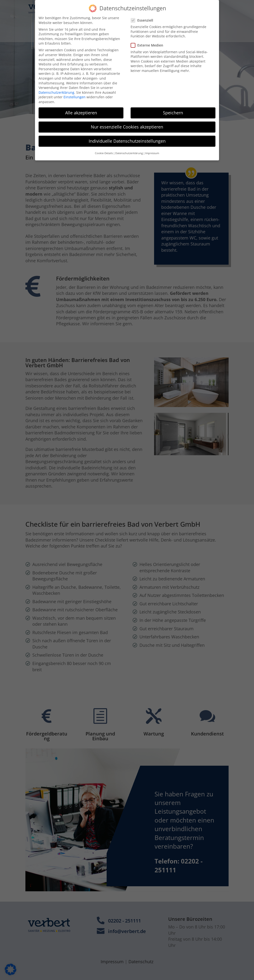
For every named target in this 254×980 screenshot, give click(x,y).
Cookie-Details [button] (104, 149)
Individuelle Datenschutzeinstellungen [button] (127, 136)
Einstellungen (75, 92)
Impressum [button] (152, 149)
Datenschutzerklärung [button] (129, 149)
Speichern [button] (173, 108)
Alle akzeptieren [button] (81, 108)
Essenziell (144, 15)
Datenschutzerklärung (56, 88)
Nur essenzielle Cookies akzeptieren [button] (127, 122)
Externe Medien (149, 41)
